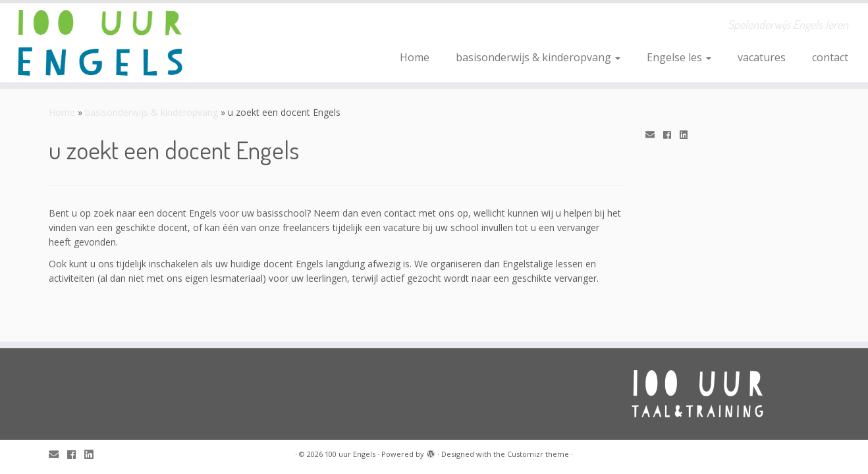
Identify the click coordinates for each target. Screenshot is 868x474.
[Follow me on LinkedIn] (688, 135)
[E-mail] (654, 135)
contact (830, 57)
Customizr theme (538, 454)
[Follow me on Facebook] (671, 135)
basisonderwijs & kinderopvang (538, 57)
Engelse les (679, 57)
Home (415, 57)
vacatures (762, 57)
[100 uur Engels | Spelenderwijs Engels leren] (100, 43)
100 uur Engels (350, 454)
